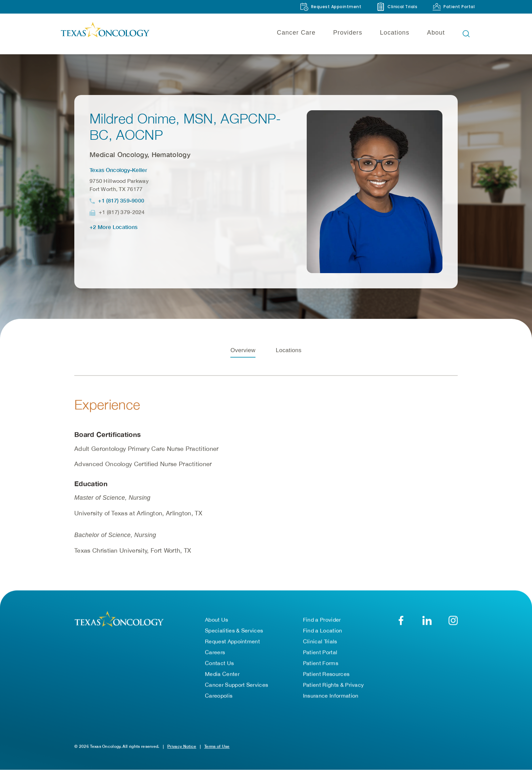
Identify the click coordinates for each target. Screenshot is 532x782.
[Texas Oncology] (105, 34)
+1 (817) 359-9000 (121, 200)
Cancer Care (296, 33)
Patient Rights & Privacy (334, 692)
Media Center (222, 681)
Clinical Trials (320, 648)
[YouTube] (453, 627)
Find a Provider (322, 627)
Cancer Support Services (236, 692)
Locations (395, 33)
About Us (217, 627)
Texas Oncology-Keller (118, 170)
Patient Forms (321, 670)
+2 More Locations (113, 227)
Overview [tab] (243, 364)
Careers (215, 659)
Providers (348, 33)
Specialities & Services (234, 637)
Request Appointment (232, 648)
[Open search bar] (466, 34)
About (436, 33)
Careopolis (219, 703)
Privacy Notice (182, 753)
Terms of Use (217, 753)
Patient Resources (326, 681)
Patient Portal (320, 659)
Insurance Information (331, 703)
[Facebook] (401, 627)
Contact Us (219, 670)
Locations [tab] (289, 364)
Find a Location (323, 637)
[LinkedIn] (427, 627)
